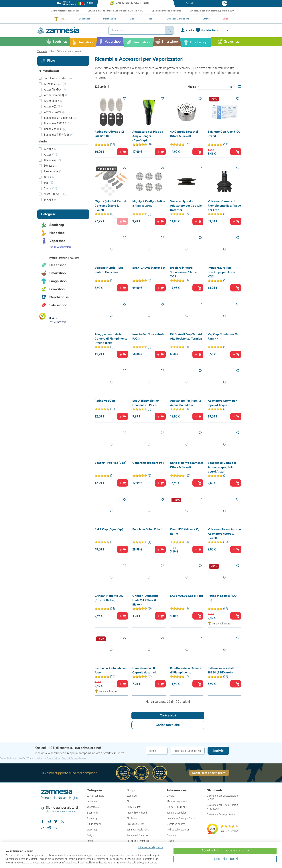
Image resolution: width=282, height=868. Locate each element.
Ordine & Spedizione (177, 789)
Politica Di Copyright (177, 829)
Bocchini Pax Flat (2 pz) (111, 474)
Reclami (171, 823)
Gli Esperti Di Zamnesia (138, 823)
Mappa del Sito (134, 834)
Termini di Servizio (70, 741)
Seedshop (57, 225)
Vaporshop (57, 241)
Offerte (90, 823)
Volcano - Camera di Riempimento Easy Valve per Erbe (224, 208)
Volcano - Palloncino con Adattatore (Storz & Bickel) (224, 547)
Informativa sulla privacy (151, 847)
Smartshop (58, 273)
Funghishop (58, 281)
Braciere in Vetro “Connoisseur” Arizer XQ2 (184, 276)
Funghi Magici (94, 806)
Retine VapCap (105, 409)
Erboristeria (92, 795)
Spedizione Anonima (137, 829)
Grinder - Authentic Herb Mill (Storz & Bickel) (145, 615)
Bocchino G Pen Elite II (147, 542)
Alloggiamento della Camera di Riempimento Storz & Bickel (111, 345)
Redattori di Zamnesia (138, 818)
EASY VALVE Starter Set (149, 272)
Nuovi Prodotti (134, 789)
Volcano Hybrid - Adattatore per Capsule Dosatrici (186, 208)
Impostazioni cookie (225, 859)
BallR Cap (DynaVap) (109, 542)
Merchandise (59, 297)
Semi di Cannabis (95, 778)
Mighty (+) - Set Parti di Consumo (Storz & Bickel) (111, 208)
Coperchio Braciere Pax (148, 474)
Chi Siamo (132, 801)
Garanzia (171, 818)
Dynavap (49, 166)
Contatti (171, 778)
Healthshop (58, 265)
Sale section (58, 305)
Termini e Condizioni (177, 795)
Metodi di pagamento (178, 784)
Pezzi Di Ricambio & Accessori (64, 258)
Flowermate (51, 171)
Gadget (90, 818)
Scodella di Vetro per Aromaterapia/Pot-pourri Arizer (222, 478)
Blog (129, 784)
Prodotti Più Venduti (137, 795)
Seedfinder (132, 778)
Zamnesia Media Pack (138, 812)
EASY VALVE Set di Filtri (186, 611)
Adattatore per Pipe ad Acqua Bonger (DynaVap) (148, 136)
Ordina (192, 87)
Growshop (57, 289)
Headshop (57, 233)
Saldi (89, 829)
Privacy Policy (53, 741)
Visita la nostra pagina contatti (61, 794)
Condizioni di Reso (176, 806)
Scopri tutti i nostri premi (209, 755)
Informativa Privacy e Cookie (181, 801)
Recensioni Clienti (135, 806)
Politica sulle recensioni (179, 812)
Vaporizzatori (93, 789)
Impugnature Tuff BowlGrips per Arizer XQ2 (222, 276)
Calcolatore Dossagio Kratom (222, 797)
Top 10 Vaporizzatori (60, 247)
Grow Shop (92, 812)
